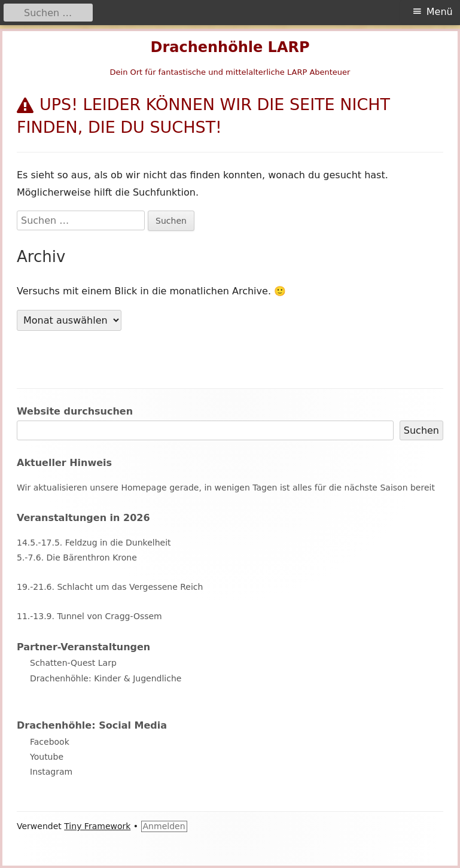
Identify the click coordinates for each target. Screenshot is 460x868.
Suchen (421, 430)
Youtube (47, 757)
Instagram (51, 772)
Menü (440, 12)
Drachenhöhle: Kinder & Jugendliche (106, 678)
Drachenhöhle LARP (230, 47)
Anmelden (164, 826)
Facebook (50, 742)
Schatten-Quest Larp (73, 663)
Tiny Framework (97, 826)
